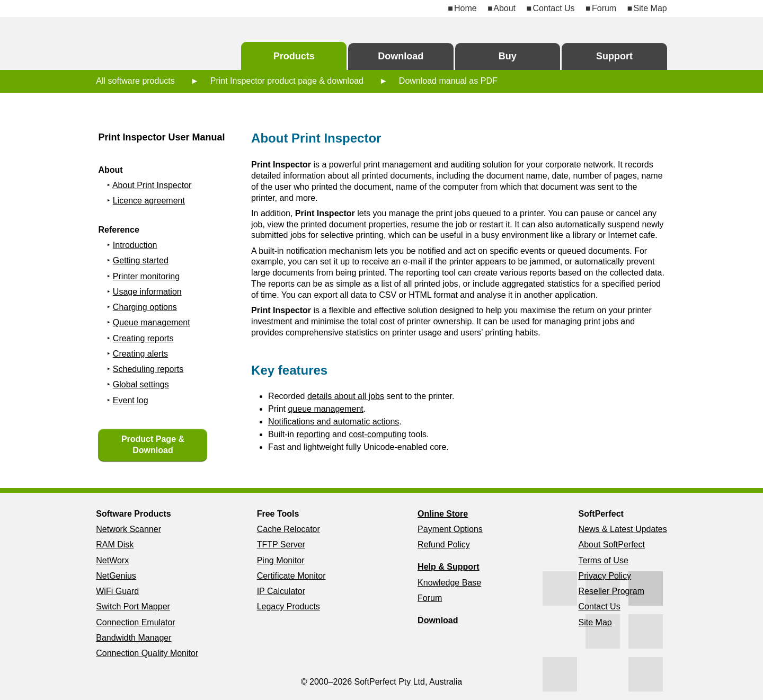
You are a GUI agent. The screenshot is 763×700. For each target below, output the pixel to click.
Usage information (147, 292)
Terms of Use (604, 560)
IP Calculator (281, 591)
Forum (604, 8)
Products (294, 56)
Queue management (152, 322)
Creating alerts (140, 354)
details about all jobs (346, 396)
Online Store (443, 514)
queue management (325, 409)
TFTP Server (281, 544)
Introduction (135, 245)
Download (401, 56)
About (504, 8)
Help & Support (448, 567)
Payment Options (450, 529)
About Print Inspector (152, 185)
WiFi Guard (117, 591)
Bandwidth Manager (134, 638)
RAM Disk (115, 544)
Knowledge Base (449, 583)
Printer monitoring (146, 276)
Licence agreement (149, 201)
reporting (313, 434)
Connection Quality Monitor (147, 653)
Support (614, 56)
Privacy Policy (605, 576)
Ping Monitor (281, 560)
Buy (508, 56)
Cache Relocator (289, 529)
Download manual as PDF (448, 81)
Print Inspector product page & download (287, 81)
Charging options (145, 307)
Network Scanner (128, 529)
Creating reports (143, 338)
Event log (131, 400)
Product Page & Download (153, 445)
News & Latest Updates (623, 529)
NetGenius (116, 576)
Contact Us (553, 8)
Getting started (141, 260)
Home (465, 8)
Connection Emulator (135, 622)
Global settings (141, 384)
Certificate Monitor (291, 576)
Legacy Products (289, 606)
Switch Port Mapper (133, 606)
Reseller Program (611, 591)
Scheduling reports (148, 369)
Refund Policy (444, 544)
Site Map (650, 8)
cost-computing (378, 434)
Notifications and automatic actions (334, 422)
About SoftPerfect (612, 544)
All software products (135, 81)
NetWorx (112, 560)
